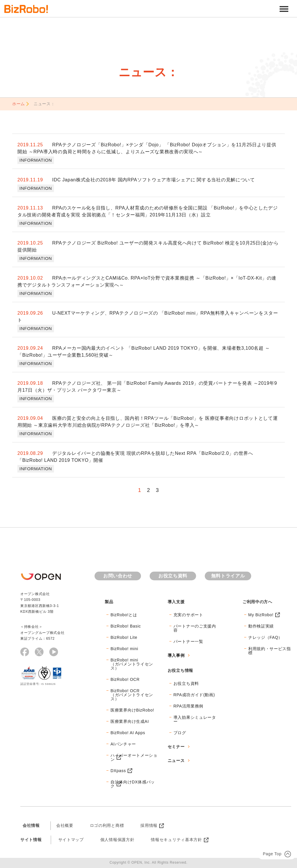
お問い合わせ (118, 576)
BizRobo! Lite (124, 637)
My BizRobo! (261, 615)
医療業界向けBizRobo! (132, 710)
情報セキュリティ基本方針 (176, 840)
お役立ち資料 (173, 576)
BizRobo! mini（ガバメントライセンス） (132, 664)
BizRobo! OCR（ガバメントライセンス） (132, 695)
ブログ (180, 733)
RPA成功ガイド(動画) (194, 695)
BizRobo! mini (124, 649)
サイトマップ (71, 840)
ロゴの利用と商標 (107, 825)
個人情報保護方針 (117, 840)
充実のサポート (188, 615)
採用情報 (149, 825)
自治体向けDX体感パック (133, 784)
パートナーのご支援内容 (195, 628)
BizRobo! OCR (125, 679)
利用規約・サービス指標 (270, 651)
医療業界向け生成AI (130, 721)
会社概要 (65, 825)
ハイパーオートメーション (134, 757)
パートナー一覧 (188, 641)
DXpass (118, 771)
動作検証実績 (261, 626)
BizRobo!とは (124, 615)
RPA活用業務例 (188, 706)
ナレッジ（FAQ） (265, 637)
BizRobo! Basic (126, 626)
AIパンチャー (123, 744)
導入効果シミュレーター (195, 719)
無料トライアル (228, 576)
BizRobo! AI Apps (128, 733)
